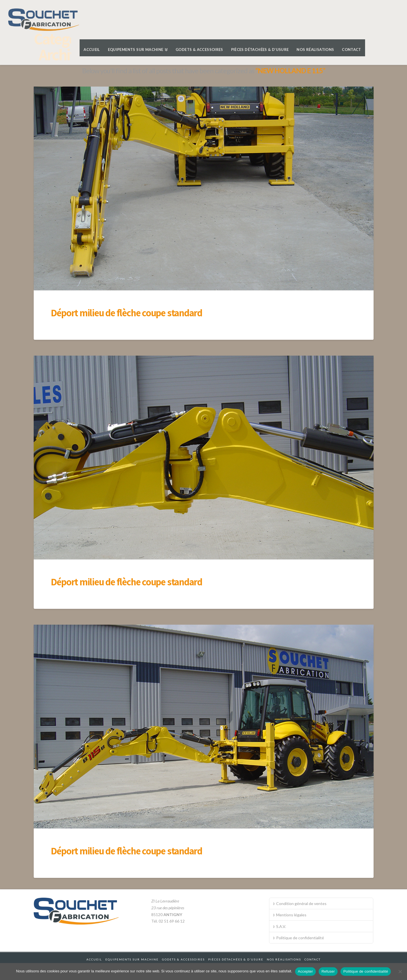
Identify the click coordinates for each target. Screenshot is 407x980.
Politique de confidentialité (298, 938)
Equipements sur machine (132, 959)
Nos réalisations (284, 959)
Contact (313, 959)
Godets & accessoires (183, 959)
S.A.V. (279, 926)
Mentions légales (289, 915)
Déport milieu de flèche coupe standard (126, 313)
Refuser (328, 971)
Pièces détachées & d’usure (236, 959)
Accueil (94, 959)
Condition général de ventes (300, 903)
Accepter (305, 971)
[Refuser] (400, 972)
